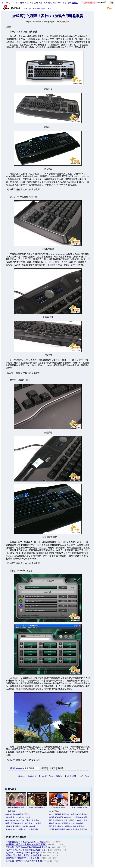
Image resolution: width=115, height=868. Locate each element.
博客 (31, 3)
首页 (3, 3)
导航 (69, 3)
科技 (27, 3)
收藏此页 (33, 776)
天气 (59, 3)
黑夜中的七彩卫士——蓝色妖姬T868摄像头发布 (28, 847)
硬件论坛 (22, 776)
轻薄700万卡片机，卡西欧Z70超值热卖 (24, 855)
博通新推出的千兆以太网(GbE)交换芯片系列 (26, 844)
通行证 (75, 3)
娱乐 (17, 3)
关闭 (88, 776)
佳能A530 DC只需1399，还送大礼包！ (23, 858)
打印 (80, 776)
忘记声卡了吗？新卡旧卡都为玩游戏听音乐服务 (28, 850)
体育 (13, 3)
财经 (22, 3)
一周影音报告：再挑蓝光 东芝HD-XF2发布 (25, 842)
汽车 (41, 3)
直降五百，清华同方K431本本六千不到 (24, 861)
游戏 (50, 3)
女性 (55, 3)
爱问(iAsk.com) (17, 768)
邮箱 (65, 3)
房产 (45, 3)
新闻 (8, 3)
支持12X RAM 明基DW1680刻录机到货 (24, 853)
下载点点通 (71, 776)
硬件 (44, 9)
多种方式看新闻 (56, 776)
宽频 (36, 3)
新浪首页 (27, 9)
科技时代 (37, 9)
